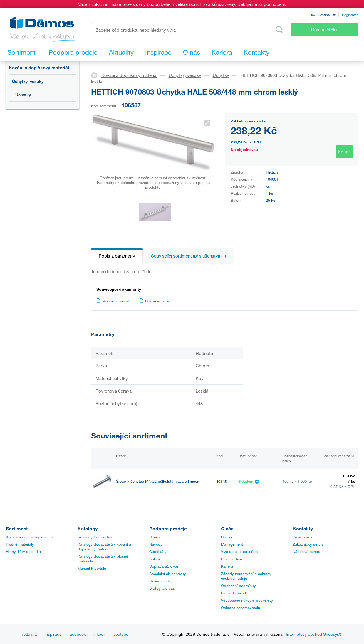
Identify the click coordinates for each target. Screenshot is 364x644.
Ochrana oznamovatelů (240, 608)
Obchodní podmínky (238, 586)
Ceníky (155, 537)
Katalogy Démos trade (97, 537)
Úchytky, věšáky (28, 81)
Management (232, 544)
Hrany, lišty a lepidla (23, 551)
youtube (121, 634)
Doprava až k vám (165, 566)
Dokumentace (154, 301)
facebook (77, 634)
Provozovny (302, 537)
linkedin (100, 634)
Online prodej (161, 581)
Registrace (350, 15)
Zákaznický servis (308, 544)
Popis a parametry (117, 256)
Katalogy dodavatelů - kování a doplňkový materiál (104, 547)
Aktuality (30, 634)
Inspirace (53, 634)
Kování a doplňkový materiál (39, 68)
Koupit (344, 152)
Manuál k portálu (92, 568)
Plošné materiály (20, 544)
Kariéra (227, 566)
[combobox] (323, 15)
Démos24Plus (325, 29)
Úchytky (23, 95)
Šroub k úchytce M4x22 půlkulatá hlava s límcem (158, 481)
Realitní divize (233, 559)
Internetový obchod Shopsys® (314, 634)
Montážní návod (113, 301)
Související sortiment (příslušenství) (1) (188, 256)
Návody (156, 544)
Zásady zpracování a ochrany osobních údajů (246, 576)
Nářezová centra (306, 551)
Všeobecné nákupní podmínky (247, 600)
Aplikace (157, 559)
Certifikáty (158, 551)
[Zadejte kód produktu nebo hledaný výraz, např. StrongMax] (190, 30)
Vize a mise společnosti (241, 551)
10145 (221, 482)
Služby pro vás (162, 588)
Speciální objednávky (168, 574)
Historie (227, 537)
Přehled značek (234, 593)
